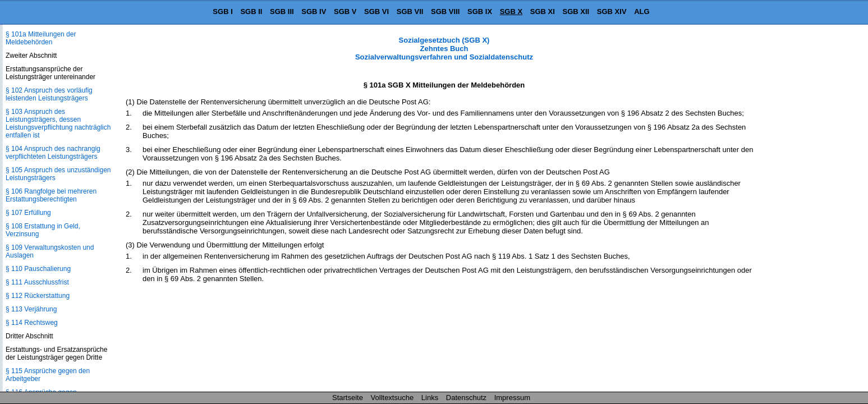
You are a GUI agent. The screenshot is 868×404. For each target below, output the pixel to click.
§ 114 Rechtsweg (32, 323)
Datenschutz (466, 398)
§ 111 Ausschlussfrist (37, 282)
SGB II (251, 12)
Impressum (512, 398)
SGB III (282, 12)
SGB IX (480, 12)
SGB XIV (612, 12)
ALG (642, 12)
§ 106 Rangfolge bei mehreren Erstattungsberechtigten (51, 195)
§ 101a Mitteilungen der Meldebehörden (41, 38)
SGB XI (543, 12)
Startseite (348, 398)
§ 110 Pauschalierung (38, 269)
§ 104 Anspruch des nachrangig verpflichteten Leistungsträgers (53, 153)
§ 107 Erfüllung (28, 213)
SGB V (345, 12)
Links (430, 398)
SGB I (222, 12)
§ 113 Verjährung (31, 309)
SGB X (511, 12)
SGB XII (576, 12)
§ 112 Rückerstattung (38, 296)
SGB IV (314, 12)
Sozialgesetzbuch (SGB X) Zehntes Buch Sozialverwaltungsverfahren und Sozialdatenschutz (444, 49)
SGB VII (410, 12)
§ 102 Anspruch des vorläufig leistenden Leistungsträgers (49, 94)
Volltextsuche (392, 398)
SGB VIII (445, 12)
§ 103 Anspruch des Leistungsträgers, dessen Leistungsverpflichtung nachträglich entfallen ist (58, 123)
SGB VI (376, 12)
